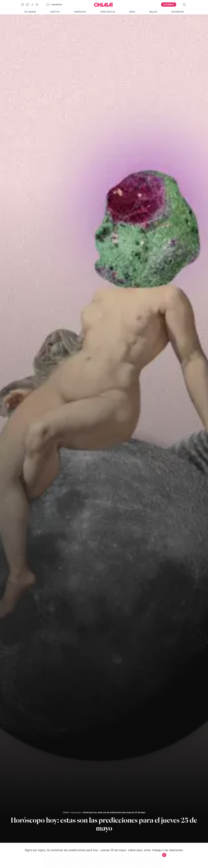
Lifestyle (55, 12)
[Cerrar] (164, 855)
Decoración (178, 12)
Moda (132, 12)
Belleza (153, 12)
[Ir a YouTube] (29, 5)
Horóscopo (80, 12)
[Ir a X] (38, 5)
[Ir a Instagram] (24, 5)
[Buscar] (184, 5)
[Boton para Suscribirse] (169, 5)
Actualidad (30, 12)
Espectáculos (108, 12)
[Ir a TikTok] (33, 5)
